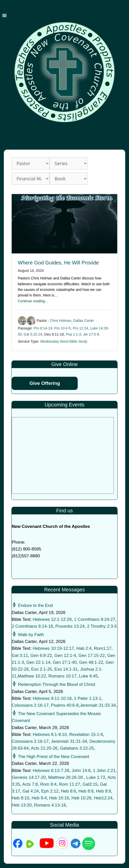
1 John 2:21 (104, 771)
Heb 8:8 (86, 791)
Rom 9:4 (48, 784)
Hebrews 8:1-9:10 (50, 735)
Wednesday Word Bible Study (64, 342)
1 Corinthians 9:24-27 (95, 619)
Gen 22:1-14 (38, 662)
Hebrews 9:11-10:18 (52, 698)
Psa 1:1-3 (73, 334)
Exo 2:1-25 (42, 669)
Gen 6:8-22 (41, 656)
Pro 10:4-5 (62, 328)
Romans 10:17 (63, 676)
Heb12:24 (103, 798)
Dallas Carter (84, 321)
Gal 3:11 (20, 656)
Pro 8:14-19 (43, 328)
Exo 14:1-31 (66, 669)
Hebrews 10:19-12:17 (53, 648)
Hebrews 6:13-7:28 (51, 771)
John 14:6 (81, 771)
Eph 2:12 (50, 791)
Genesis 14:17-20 (29, 777)
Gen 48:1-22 (91, 662)
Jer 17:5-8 (91, 334)
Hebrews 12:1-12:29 (52, 619)
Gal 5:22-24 (33, 334)
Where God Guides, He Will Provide (58, 263)
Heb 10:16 (59, 798)
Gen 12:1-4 (65, 656)
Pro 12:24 (80, 328)
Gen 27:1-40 (65, 662)
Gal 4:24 (31, 791)
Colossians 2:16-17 (30, 705)
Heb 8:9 (104, 791)
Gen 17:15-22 (92, 656)
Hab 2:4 (84, 648)
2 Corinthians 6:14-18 (32, 626)
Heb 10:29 (81, 798)
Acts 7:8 (30, 784)
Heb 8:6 (69, 791)
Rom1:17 (103, 648)
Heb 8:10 (20, 798)
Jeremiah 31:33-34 (98, 705)
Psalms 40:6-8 (65, 705)
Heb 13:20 (22, 805)
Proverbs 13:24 (70, 626)
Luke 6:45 (88, 676)
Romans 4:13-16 (50, 805)
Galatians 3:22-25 (77, 748)
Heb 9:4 (39, 798)
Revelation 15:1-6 (86, 735)
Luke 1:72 (96, 777)
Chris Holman (61, 321)
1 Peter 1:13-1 (88, 698)
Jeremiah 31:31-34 (69, 741)
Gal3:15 (90, 784)
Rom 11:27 (69, 784)
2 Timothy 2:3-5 (102, 626)
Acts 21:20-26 (44, 748)
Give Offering (45, 383)
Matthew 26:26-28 (66, 777)
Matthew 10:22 (32, 676)
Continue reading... (33, 301)
